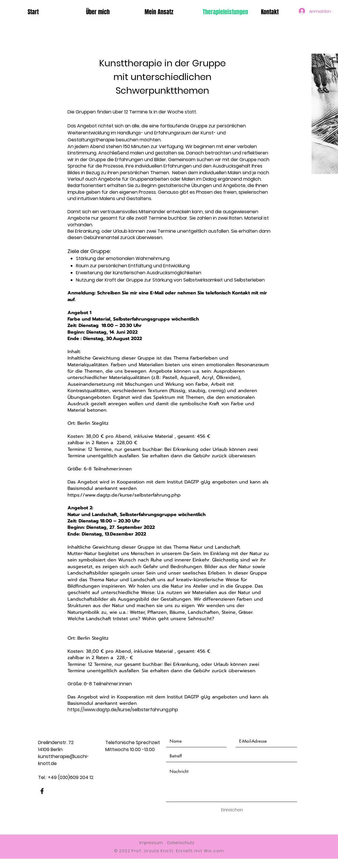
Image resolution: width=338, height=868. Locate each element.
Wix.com (214, 851)
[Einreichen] (232, 810)
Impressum (151, 843)
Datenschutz (181, 843)
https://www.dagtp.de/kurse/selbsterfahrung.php (124, 495)
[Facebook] (42, 791)
